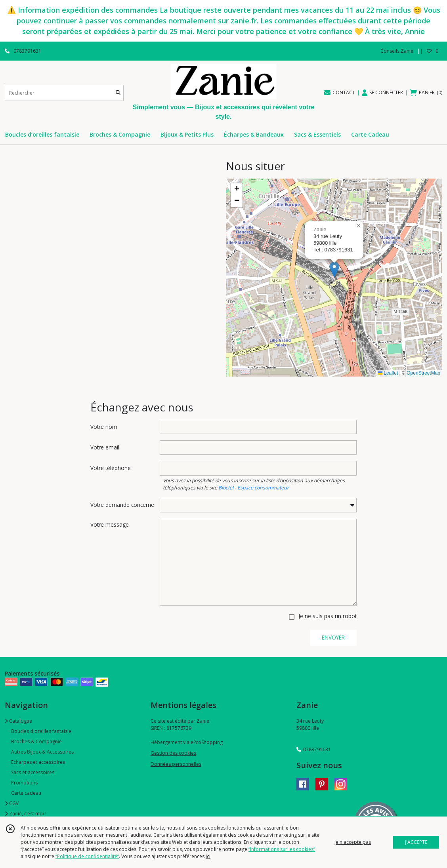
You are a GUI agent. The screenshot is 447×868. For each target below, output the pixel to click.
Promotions (24, 783)
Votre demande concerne (122, 505)
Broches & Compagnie (36, 741)
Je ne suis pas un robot (328, 616)
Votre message (110, 524)
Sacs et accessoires (33, 772)
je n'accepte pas (353, 842)
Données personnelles (176, 764)
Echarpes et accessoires (38, 762)
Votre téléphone (111, 468)
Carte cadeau (26, 793)
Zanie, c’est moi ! (26, 814)
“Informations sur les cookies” (282, 849)
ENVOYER (333, 637)
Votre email (105, 447)
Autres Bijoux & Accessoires (42, 752)
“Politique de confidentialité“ (87, 856)
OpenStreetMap (423, 373)
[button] (334, 269)
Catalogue (18, 721)
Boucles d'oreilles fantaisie (41, 731)
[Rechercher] (118, 93)
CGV (12, 803)
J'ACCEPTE (416, 842)
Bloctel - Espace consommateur (254, 488)
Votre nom (104, 427)
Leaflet (388, 373)
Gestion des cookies (173, 753)
